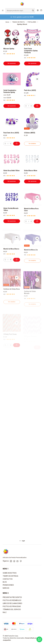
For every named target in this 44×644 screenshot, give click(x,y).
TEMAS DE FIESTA (18, 22)
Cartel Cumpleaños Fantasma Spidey (10, 91)
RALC (5, 612)
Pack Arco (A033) (30, 90)
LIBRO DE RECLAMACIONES (12, 603)
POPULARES (32, 22)
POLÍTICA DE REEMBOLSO (12, 600)
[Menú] (3, 10)
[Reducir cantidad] (26, 106)
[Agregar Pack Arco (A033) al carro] (37, 106)
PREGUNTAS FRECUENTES (12, 597)
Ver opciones (12, 63)
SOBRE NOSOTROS (10, 573)
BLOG (5, 582)
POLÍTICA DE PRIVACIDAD (12, 606)
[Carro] (41, 10)
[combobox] (20, 10)
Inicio (7, 22)
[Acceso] (38, 10)
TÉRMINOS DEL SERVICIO (12, 609)
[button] (22, 541)
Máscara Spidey (9, 49)
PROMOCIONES (8, 585)
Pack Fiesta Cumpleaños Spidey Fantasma (31, 51)
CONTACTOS (8, 579)
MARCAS (6, 588)
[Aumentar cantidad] (31, 106)
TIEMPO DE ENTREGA (10, 576)
